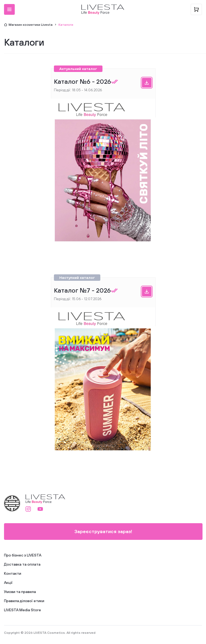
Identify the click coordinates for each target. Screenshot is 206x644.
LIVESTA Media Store (23, 610)
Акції (8, 583)
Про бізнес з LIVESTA (23, 555)
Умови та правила (20, 592)
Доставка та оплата (22, 564)
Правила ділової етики (24, 601)
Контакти (13, 573)
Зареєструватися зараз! (103, 531)
